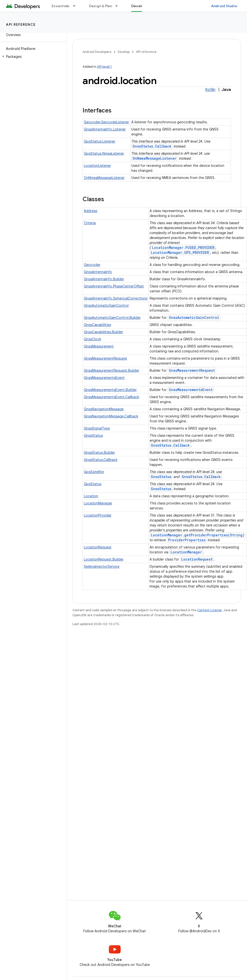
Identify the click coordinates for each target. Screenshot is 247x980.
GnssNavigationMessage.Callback (111, 416)
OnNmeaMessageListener (155, 158)
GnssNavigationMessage (104, 409)
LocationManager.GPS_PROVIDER (180, 252)
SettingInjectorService (102, 566)
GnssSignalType (97, 428)
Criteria (90, 223)
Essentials (61, 6)
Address (90, 211)
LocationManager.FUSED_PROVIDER (183, 248)
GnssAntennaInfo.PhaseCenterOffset (114, 286)
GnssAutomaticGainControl (106, 305)
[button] (32, 57)
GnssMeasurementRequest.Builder (112, 370)
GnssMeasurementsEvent (104, 378)
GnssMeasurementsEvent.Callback (112, 397)
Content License (210, 610)
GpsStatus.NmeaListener (104, 153)
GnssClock (92, 339)
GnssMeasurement (99, 346)
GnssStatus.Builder (99, 453)
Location (91, 496)
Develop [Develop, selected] (139, 6)
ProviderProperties (187, 540)
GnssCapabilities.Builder (103, 332)
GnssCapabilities (97, 325)
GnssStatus (93, 436)
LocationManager (98, 503)
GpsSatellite (94, 472)
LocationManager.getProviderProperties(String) (198, 535)
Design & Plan (101, 6)
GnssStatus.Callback (152, 146)
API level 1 (104, 67)
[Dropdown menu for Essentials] (76, 6)
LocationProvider (98, 515)
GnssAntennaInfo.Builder (104, 279)
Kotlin (210, 90)
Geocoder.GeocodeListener (106, 122)
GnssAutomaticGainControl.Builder (112, 318)
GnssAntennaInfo (98, 272)
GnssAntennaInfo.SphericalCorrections (116, 298)
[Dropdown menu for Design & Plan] (119, 6)
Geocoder (92, 265)
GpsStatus (93, 484)
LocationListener (97, 166)
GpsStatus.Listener (100, 141)
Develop (124, 52)
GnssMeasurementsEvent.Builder (110, 390)
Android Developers (97, 52)
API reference (21, 24)
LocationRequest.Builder (104, 559)
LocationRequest (98, 547)
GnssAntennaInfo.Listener (105, 129)
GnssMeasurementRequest (105, 358)
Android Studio (224, 6)
